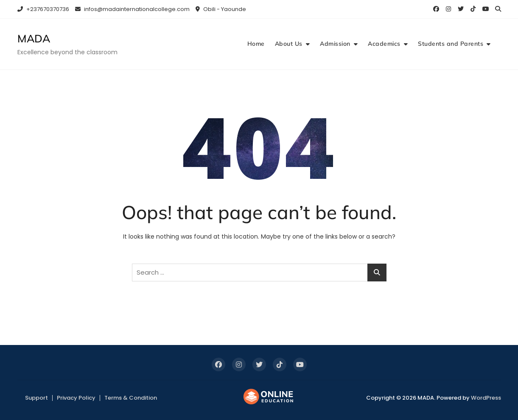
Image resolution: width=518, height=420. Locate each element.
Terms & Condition (131, 398)
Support (36, 398)
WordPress (486, 398)
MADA (34, 38)
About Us (289, 44)
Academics (384, 44)
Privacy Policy (76, 398)
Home (256, 44)
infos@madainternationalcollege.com (132, 9)
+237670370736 (43, 9)
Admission (335, 44)
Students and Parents (451, 44)
